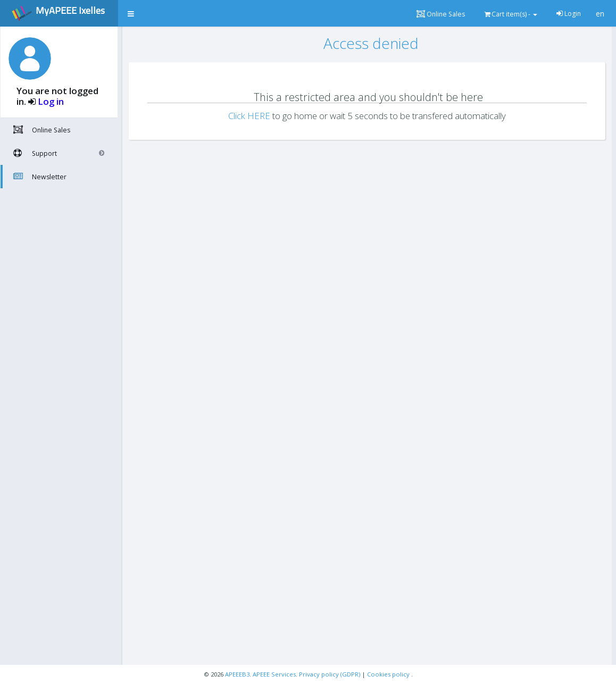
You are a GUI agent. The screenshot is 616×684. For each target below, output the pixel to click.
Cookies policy (389, 674)
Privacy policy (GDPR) (330, 674)
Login (569, 14)
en (600, 14)
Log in (51, 101)
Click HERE (249, 116)
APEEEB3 (237, 674)
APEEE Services (274, 674)
